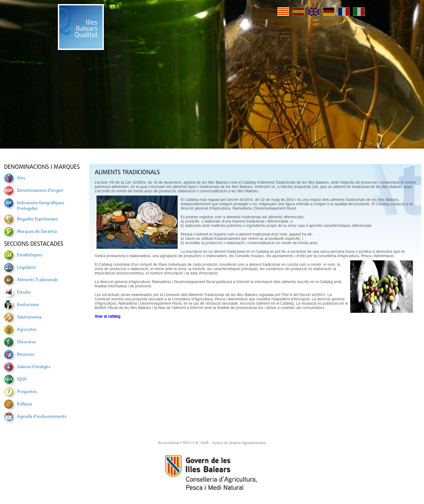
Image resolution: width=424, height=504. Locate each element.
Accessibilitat (168, 443)
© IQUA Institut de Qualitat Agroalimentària (231, 443)
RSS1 (187, 443)
